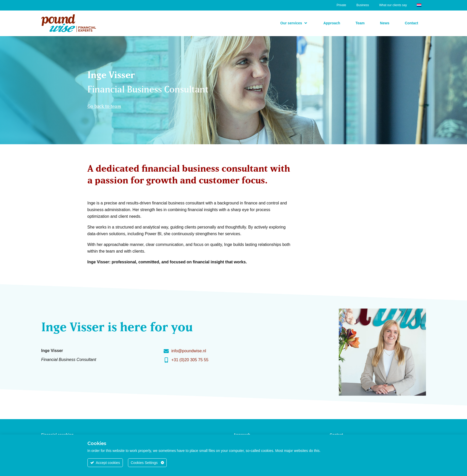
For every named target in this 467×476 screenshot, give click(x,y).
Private (341, 5)
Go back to (104, 105)
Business (363, 5)
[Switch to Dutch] (419, 5)
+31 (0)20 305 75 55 (190, 360)
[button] (294, 23)
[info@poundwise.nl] (166, 351)
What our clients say (393, 5)
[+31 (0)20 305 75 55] (166, 360)
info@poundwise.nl (189, 351)
